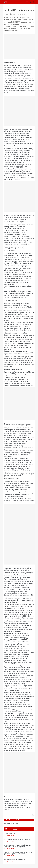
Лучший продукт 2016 (11, 823)
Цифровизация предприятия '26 (14, 859)
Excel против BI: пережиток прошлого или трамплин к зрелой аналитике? (18, 853)
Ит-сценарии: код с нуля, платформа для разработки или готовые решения (18, 846)
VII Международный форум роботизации (17, 839)
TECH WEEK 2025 (10, 834)
